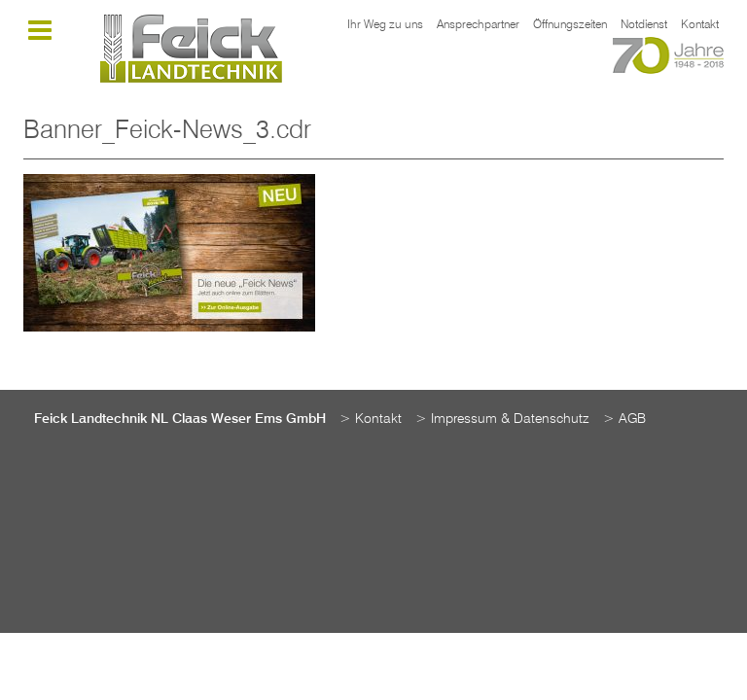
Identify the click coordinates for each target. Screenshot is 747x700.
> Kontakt (371, 419)
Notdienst (644, 25)
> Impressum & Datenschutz (502, 419)
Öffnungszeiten (570, 25)
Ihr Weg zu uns (385, 25)
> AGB (624, 419)
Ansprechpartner (478, 25)
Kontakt (700, 25)
